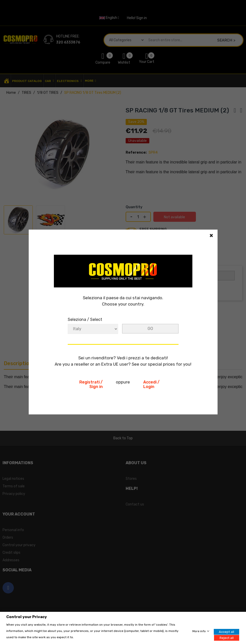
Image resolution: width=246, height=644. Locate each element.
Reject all (227, 638)
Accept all (226, 632)
